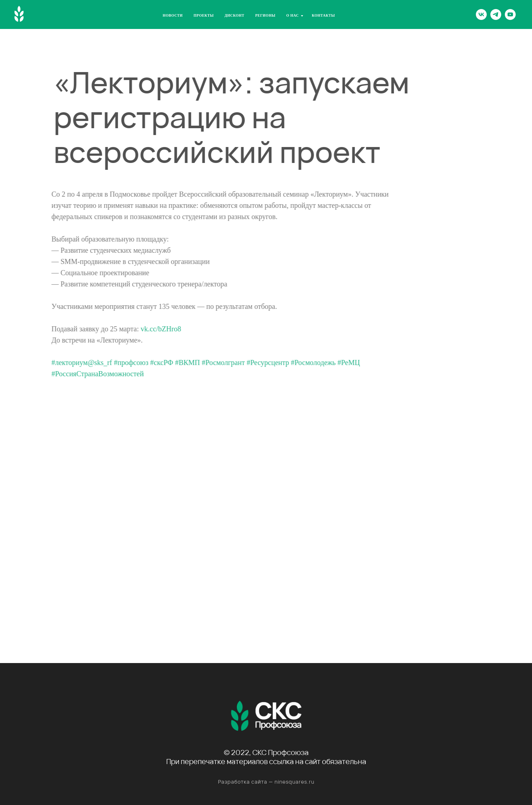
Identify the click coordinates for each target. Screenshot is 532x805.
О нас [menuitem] (293, 15)
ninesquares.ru (294, 782)
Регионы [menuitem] (265, 15)
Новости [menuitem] (173, 15)
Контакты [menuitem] (323, 15)
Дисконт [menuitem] (234, 15)
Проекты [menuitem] (204, 15)
